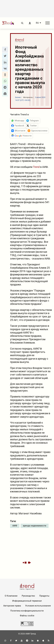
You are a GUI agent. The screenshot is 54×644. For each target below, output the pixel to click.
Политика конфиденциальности (27, 611)
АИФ (15, 526)
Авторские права (12, 606)
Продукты (44, 596)
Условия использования (38, 606)
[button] (5, 50)
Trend (36, 167)
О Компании (11, 596)
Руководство (28, 596)
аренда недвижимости (35, 526)
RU (37, 23)
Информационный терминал (27, 601)
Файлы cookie (27, 616)
